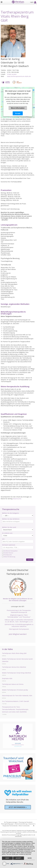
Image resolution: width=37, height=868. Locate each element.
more (30, 858)
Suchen (30, 560)
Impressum (32, 824)
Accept (18, 113)
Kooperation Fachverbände (10, 826)
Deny (7, 858)
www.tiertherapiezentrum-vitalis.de (19, 76)
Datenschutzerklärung (21, 824)
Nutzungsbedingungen (7, 824)
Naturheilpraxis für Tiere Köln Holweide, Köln (17, 696)
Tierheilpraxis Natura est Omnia (13, 684)
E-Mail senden (12, 74)
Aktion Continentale (24, 826)
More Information (18, 108)
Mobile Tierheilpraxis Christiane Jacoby (15, 690)
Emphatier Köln (7, 678)
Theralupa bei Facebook (25, 822)
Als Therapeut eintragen (11, 822)
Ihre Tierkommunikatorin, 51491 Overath (16, 701)
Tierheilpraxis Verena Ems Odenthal (14, 667)
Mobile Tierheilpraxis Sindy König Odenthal (16, 673)
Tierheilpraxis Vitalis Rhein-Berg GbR (14, 653)
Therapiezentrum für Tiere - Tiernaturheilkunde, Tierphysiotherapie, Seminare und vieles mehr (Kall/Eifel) (15, 709)
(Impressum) (17, 499)
